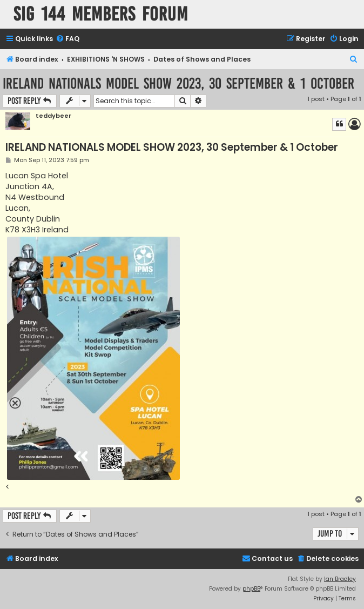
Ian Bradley (340, 579)
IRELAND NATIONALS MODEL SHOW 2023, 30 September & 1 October (178, 83)
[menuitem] (68, 39)
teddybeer (53, 116)
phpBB (251, 589)
